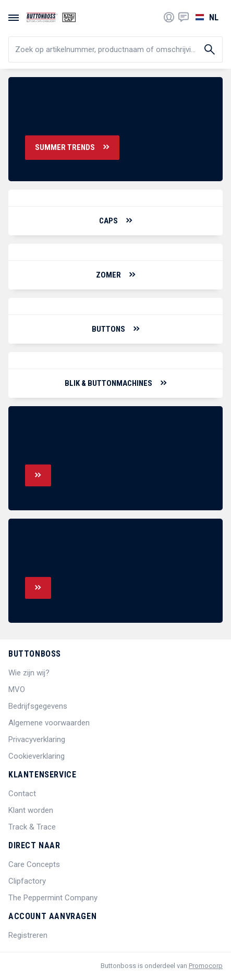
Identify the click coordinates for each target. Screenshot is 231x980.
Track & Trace (32, 827)
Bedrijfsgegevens (38, 706)
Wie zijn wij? (29, 673)
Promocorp (206, 966)
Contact (22, 794)
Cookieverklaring (37, 756)
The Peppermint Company (53, 898)
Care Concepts (34, 864)
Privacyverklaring (37, 739)
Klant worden (31, 810)
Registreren (28, 935)
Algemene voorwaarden (49, 723)
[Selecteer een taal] (206, 17)
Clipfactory (27, 881)
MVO (17, 689)
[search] (115, 49)
